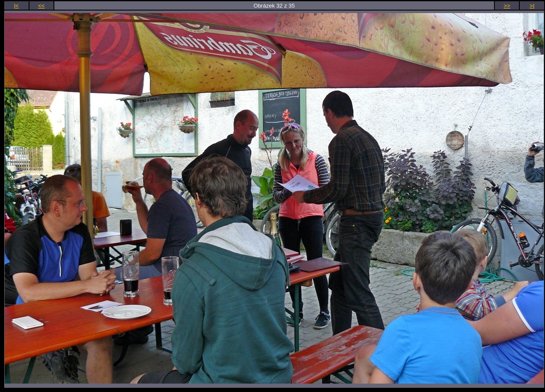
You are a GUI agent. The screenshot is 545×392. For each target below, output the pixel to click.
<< (42, 6)
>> (507, 6)
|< (16, 6)
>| (532, 6)
